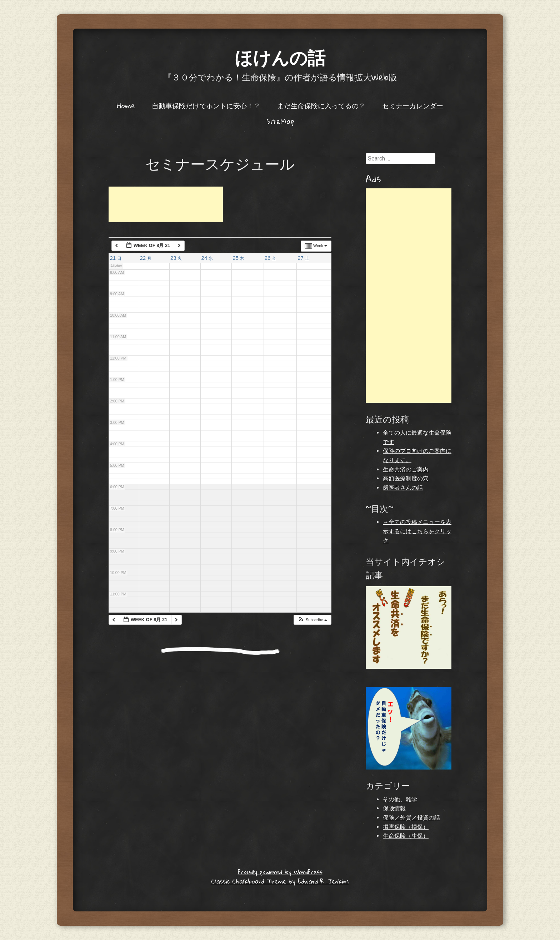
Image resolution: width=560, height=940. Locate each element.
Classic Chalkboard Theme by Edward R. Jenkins (280, 881)
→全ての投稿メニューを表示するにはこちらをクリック (417, 531)
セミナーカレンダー (413, 105)
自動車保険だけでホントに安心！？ (206, 105)
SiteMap (280, 121)
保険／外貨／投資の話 (411, 818)
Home (126, 105)
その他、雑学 (400, 799)
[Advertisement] (166, 204)
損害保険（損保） (406, 827)
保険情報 (394, 808)
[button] (312, 620)
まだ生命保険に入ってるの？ (321, 105)
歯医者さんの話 (403, 488)
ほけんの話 (280, 57)
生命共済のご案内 (406, 469)
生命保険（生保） (406, 836)
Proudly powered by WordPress (280, 872)
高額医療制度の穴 (406, 478)
